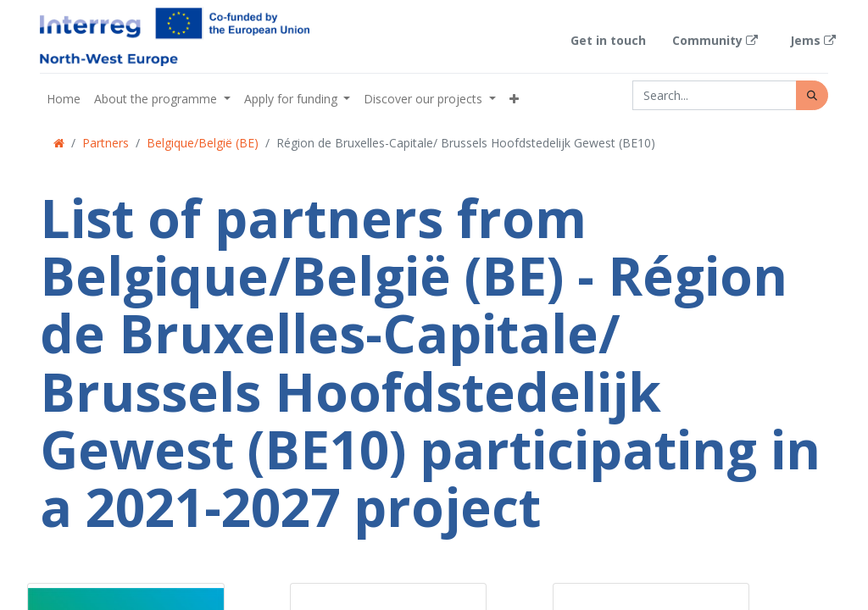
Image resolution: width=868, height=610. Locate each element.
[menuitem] (64, 99)
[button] (514, 99)
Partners (106, 143)
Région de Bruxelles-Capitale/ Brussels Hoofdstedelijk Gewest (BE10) (466, 143)
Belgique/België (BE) (203, 143)
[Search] (812, 95)
